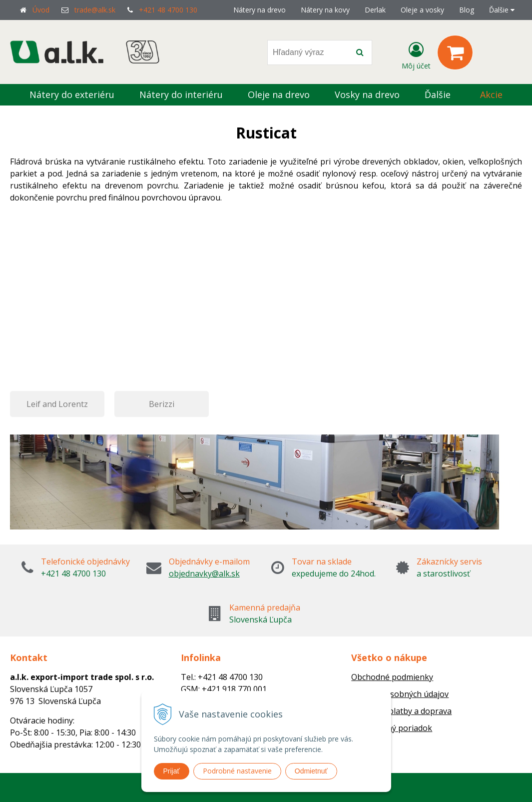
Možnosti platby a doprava (401, 711)
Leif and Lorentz (57, 404)
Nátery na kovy (325, 10)
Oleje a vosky (422, 10)
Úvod (41, 10)
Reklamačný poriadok (392, 728)
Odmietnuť (311, 771)
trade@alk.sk (95, 10)
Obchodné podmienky (392, 677)
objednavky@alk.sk (204, 573)
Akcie (491, 94)
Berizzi (162, 404)
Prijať (172, 771)
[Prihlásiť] (416, 54)
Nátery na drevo (260, 10)
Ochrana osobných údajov (400, 694)
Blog (467, 10)
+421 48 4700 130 (168, 10)
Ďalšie (502, 10)
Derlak (375, 10)
